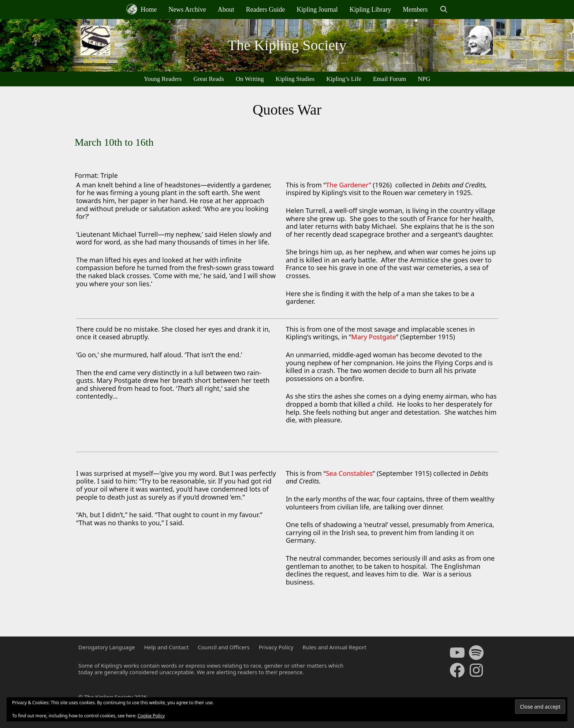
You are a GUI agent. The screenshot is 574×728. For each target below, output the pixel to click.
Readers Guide (265, 10)
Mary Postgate (374, 337)
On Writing (250, 79)
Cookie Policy (151, 716)
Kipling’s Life (344, 79)
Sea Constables (349, 473)
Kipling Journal (317, 10)
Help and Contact (166, 647)
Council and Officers (224, 647)
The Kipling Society (287, 45)
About (226, 10)
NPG (424, 79)
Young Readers (163, 79)
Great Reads (209, 79)
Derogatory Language (107, 647)
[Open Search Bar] (443, 10)
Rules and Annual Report (334, 647)
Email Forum (389, 79)
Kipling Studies (295, 79)
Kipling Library (370, 10)
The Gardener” (348, 185)
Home (142, 9)
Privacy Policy (276, 647)
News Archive (187, 10)
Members (415, 10)
